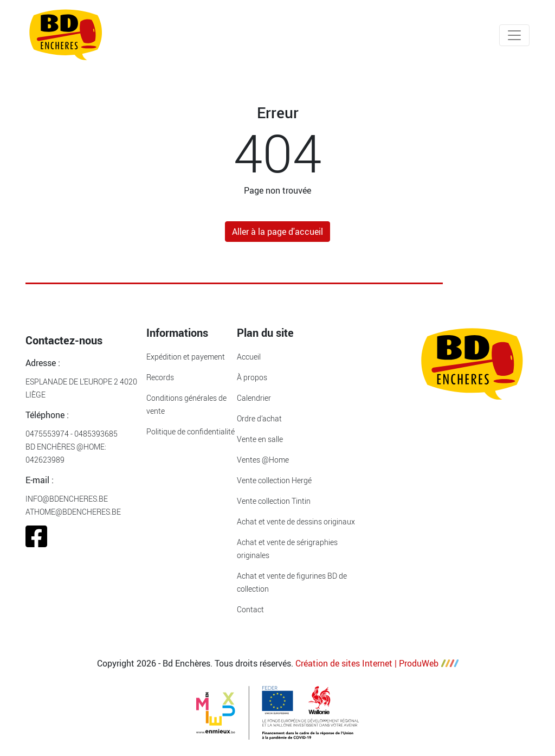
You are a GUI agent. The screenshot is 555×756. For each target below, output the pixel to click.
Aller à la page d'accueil (277, 232)
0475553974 (47, 434)
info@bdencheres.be (67, 499)
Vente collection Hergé (274, 480)
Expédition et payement (186, 357)
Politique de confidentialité (191, 431)
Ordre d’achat (259, 418)
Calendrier (254, 398)
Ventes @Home (263, 460)
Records (160, 377)
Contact (250, 609)
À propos (252, 377)
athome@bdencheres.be (73, 512)
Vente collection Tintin (274, 501)
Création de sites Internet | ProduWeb (377, 663)
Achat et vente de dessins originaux (296, 521)
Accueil (249, 357)
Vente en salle (260, 439)
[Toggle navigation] (514, 35)
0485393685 (96, 434)
